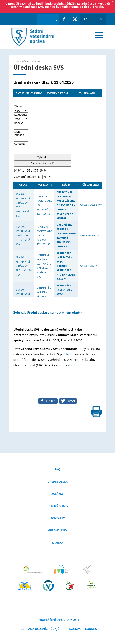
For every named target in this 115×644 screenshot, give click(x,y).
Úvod (16, 61)
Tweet (68, 401)
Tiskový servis (57, 506)
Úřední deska (58, 482)
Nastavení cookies (83, 629)
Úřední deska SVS (32, 37)
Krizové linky (57, 530)
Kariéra (58, 542)
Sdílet (48, 401)
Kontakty (58, 518)
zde (66, 354)
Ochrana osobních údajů (40, 629)
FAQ (57, 469)
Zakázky (57, 494)
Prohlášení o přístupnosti (59, 620)
